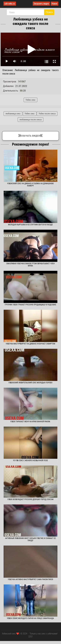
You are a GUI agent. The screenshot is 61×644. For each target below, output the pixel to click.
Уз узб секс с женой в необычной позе (30, 460)
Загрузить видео (41, 4)
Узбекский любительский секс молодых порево (30, 383)
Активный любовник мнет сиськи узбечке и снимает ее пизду (30, 539)
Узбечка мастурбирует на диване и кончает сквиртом (30, 344)
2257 (30, 637)
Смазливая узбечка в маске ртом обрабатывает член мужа (30, 265)
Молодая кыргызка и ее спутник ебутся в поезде (30, 225)
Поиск (49, 12)
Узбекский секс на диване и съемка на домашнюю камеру (30, 185)
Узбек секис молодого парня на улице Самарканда (30, 618)
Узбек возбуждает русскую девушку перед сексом (30, 499)
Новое (55, 4)
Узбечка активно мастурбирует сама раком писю (30, 579)
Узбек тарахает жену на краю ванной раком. (30, 422)
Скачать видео (30, 135)
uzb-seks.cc (10, 4)
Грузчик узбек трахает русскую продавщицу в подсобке (30, 305)
